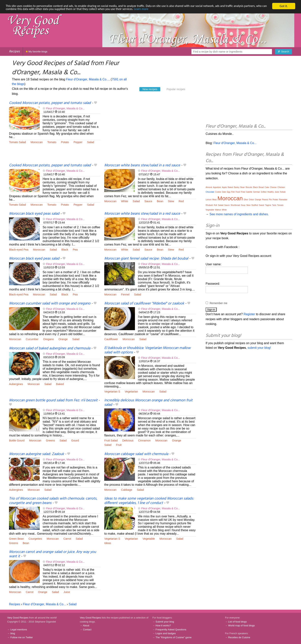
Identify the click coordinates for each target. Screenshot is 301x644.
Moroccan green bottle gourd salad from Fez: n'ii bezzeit (53, 400)
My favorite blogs (37, 52)
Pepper (78, 142)
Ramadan (283, 200)
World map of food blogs (241, 625)
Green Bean (17, 539)
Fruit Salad (111, 440)
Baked (60, 384)
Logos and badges (166, 633)
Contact (87, 630)
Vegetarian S (112, 392)
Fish (233, 192)
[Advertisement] (150, 132)
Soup (243, 205)
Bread (261, 187)
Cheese (273, 187)
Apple (224, 187)
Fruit (119, 445)
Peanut (265, 200)
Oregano (49, 339)
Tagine (268, 205)
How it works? (163, 625)
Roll (215, 205)
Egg (229, 192)
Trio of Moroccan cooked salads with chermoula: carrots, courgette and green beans (53, 501)
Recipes (14, 52)
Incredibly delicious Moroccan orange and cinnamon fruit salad (148, 403)
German (256, 192)
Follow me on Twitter (22, 637)
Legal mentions (19, 630)
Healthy (270, 192)
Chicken (281, 187)
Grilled (264, 192)
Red (181, 201)
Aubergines (16, 384)
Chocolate (210, 192)
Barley (237, 187)
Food (238, 192)
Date (224, 192)
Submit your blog (165, 622)
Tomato (52, 142)
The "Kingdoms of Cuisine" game (174, 637)
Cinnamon (144, 440)
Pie (270, 200)
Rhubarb (209, 205)
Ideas (108, 543)
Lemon (209, 200)
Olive (246, 200)
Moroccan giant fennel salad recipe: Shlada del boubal (146, 259)
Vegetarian (131, 392)
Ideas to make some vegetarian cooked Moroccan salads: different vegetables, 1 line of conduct (149, 501)
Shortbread (235, 205)
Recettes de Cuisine (239, 637)
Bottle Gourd (17, 440)
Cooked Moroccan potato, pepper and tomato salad (50, 103)
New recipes (150, 89)
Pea (75, 250)
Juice (67, 592)
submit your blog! (259, 348)
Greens (50, 440)
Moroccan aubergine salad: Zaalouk (36, 454)
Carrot (67, 539)
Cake (267, 187)
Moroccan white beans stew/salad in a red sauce (142, 165)
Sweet (261, 205)
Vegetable (149, 539)
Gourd (75, 440)
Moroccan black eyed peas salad (34, 214)
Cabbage (127, 490)
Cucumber (32, 339)
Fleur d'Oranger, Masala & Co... (87, 79)
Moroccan (37, 142)
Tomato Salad (17, 142)
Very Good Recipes (18, 618)
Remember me (219, 303)
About (86, 625)
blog (13, 633)
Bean (160, 201)
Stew (171, 201)
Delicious (128, 440)
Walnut (218, 210)
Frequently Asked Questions (171, 630)
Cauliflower (111, 339)
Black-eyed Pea (19, 250)
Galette (249, 192)
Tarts (274, 205)
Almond (209, 187)
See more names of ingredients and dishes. (239, 214)
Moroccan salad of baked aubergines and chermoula (50, 348)
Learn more (160, 9)
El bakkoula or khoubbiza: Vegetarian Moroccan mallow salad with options (147, 350)
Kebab (283, 192)
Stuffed (255, 205)
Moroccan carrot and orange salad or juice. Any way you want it (53, 554)
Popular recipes (176, 89)
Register (249, 314)
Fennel (125, 294)
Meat (214, 200)
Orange (63, 339)
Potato (65, 142)
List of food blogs (238, 622)
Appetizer (217, 187)
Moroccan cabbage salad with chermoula (136, 454)
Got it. (284, 6)
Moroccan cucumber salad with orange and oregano (50, 303)
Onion (251, 200)
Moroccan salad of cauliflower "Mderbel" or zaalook (144, 303)
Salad (91, 142)
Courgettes (35, 539)
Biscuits (249, 187)
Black (65, 250)
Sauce (148, 201)
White (125, 201)
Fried (243, 192)
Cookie (218, 192)
